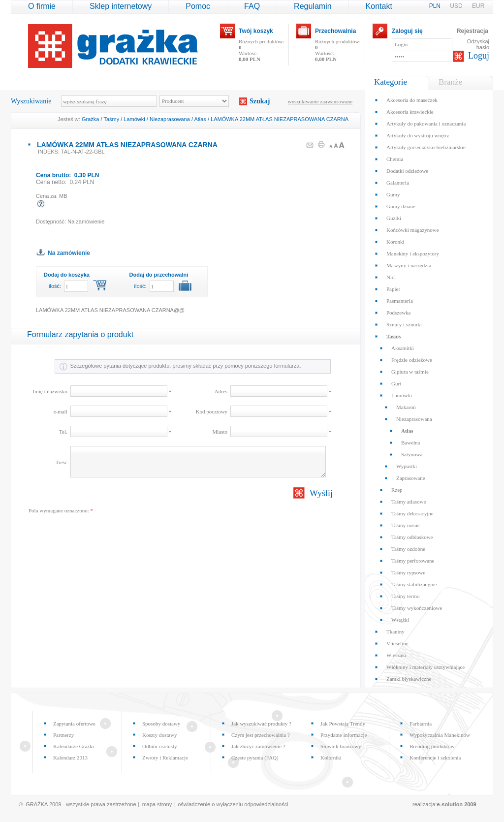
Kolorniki (331, 758)
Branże (450, 82)
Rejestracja (472, 31)
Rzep (397, 490)
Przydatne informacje (344, 735)
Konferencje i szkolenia (435, 758)
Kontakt (379, 6)
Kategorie (391, 82)
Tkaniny (395, 632)
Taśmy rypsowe (408, 572)
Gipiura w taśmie (410, 372)
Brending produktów (432, 746)
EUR (478, 6)
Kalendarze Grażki (74, 746)
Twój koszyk (256, 31)
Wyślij (321, 493)
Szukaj (260, 101)
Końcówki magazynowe (413, 230)
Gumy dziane (401, 206)
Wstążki (400, 620)
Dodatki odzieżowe (407, 171)
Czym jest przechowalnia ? (261, 735)
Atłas (200, 119)
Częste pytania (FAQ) (255, 758)
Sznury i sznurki (404, 324)
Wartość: (250, 56)
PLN (436, 6)
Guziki (394, 218)
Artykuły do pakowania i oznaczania (426, 124)
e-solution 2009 (457, 804)
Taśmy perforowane (413, 561)
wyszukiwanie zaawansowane (320, 101)
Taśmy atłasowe (409, 502)
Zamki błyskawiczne (409, 679)
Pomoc (198, 6)
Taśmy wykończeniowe (417, 608)
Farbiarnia (421, 724)
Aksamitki (403, 348)
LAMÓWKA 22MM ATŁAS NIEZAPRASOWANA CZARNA (280, 119)
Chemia (395, 159)
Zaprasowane (411, 478)
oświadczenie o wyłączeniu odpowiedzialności (233, 804)
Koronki (395, 242)
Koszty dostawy (160, 735)
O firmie (42, 6)
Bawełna (410, 443)
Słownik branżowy (341, 746)
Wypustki (407, 466)
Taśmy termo (406, 596)
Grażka (90, 119)
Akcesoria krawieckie (410, 112)
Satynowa (412, 454)
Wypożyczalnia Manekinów (440, 735)
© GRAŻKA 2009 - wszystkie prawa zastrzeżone (78, 804)
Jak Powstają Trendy (343, 724)
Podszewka (399, 313)
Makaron (406, 407)
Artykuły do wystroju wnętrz (418, 135)
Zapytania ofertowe (74, 724)
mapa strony (157, 804)
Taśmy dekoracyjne (412, 513)
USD (457, 6)
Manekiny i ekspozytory (413, 253)
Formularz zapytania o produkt (80, 334)
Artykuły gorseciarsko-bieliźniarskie (426, 147)
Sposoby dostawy (161, 724)
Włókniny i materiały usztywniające (425, 667)
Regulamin (313, 6)
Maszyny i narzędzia (409, 265)
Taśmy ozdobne (408, 549)
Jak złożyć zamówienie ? (258, 746)
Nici (391, 277)
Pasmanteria (400, 301)
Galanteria (398, 183)
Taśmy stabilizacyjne (414, 584)
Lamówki (134, 119)
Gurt (396, 383)
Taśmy (111, 119)
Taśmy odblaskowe (412, 537)
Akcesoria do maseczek (412, 100)
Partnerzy (63, 735)
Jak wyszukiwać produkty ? (261, 724)
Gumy (393, 194)
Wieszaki (396, 655)
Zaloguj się (407, 31)
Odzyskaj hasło (478, 44)
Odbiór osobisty (160, 746)
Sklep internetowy (121, 6)
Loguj (479, 56)
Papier (393, 289)
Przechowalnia (335, 31)
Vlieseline (397, 643)
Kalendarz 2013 (70, 758)
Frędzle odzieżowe (412, 360)
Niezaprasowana (170, 119)
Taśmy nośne (406, 525)
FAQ (252, 6)
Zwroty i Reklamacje (165, 758)
